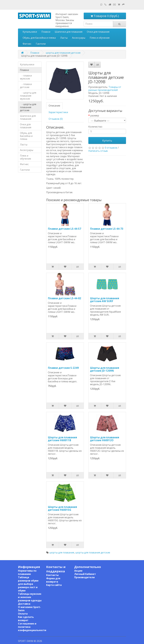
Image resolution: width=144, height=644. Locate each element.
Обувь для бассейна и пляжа (39, 38)
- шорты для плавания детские (28, 107)
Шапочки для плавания (69, 32)
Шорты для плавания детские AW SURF (105, 300)
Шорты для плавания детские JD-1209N (105, 369)
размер (95, 116)
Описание (54, 106)
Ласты (64, 38)
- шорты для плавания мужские (28, 96)
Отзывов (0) (56, 119)
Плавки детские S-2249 (63, 368)
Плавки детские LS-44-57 (64, 229)
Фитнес (27, 44)
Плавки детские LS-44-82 (64, 298)
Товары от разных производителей (105, 88)
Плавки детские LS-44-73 (107, 229)
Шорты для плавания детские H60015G (62, 508)
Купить (107, 140)
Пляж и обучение (100, 38)
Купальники (30, 32)
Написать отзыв (98, 151)
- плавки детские (26, 86)
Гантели (41, 44)
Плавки (46, 32)
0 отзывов (111, 148)
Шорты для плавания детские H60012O (105, 439)
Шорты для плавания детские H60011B (62, 439)
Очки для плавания (98, 32)
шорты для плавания (62, 553)
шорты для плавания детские (63, 53)
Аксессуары (79, 38)
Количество (95, 127)
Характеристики (58, 112)
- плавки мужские (26, 77)
